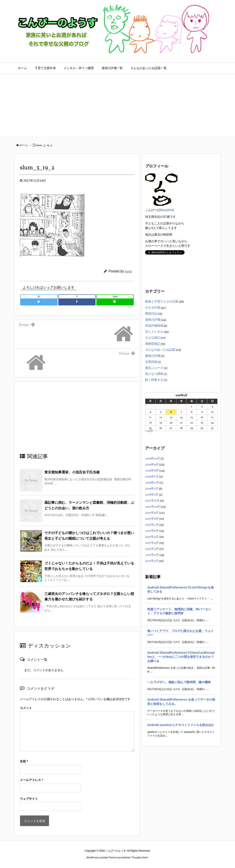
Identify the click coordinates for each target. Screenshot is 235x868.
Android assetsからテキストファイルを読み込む (181, 725)
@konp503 (166, 210)
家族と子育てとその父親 (162, 302)
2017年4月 (152, 543)
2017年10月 (153, 507)
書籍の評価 (153, 356)
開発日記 (151, 314)
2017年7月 (152, 525)
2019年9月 (152, 465)
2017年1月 (152, 561)
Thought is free (139, 857)
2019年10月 (153, 459)
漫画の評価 (153, 320)
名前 (24, 761)
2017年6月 (152, 531)
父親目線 (151, 362)
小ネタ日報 (153, 308)
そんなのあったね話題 (160, 350)
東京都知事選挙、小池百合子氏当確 (72, 472)
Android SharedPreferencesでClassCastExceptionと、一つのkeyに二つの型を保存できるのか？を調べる (181, 657)
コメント (26, 708)
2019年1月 (152, 489)
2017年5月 (152, 537)
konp (128, 271)
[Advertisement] (117, 107)
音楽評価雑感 (154, 326)
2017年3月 (152, 549)
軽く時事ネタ (154, 380)
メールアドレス (31, 780)
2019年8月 (152, 471)
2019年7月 (152, 477)
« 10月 (149, 431)
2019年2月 (152, 483)
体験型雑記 (153, 344)
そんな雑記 (153, 338)
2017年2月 (152, 555)
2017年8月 (152, 519)
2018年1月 (152, 495)
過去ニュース (154, 368)
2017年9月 (152, 513)
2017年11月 (152, 501)
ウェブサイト (29, 799)
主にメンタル (154, 332)
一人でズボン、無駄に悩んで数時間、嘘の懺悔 (179, 682)
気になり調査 (154, 374)
